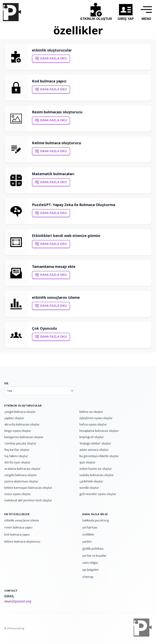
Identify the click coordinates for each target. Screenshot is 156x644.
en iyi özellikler (17, 514)
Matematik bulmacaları (53, 174)
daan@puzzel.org (18, 601)
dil (7, 383)
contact (11, 591)
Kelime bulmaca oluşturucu (57, 143)
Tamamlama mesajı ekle (54, 267)
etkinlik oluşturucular (52, 50)
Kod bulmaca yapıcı (49, 81)
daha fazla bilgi (95, 514)
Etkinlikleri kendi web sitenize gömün (66, 236)
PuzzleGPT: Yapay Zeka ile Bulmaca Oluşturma (74, 205)
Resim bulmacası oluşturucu (57, 112)
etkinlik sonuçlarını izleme (56, 297)
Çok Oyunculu (45, 328)
